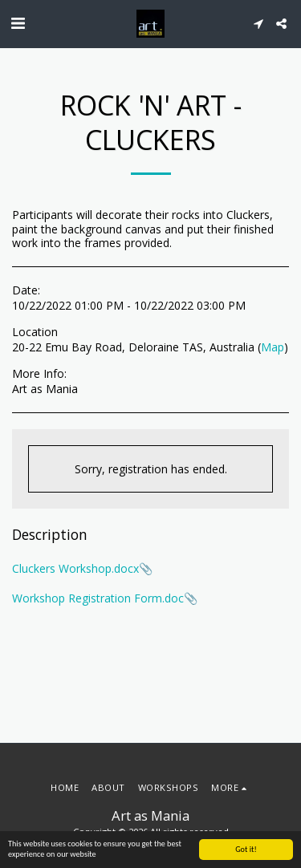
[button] (18, 23)
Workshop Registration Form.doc (98, 598)
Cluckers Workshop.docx (75, 568)
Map (273, 347)
